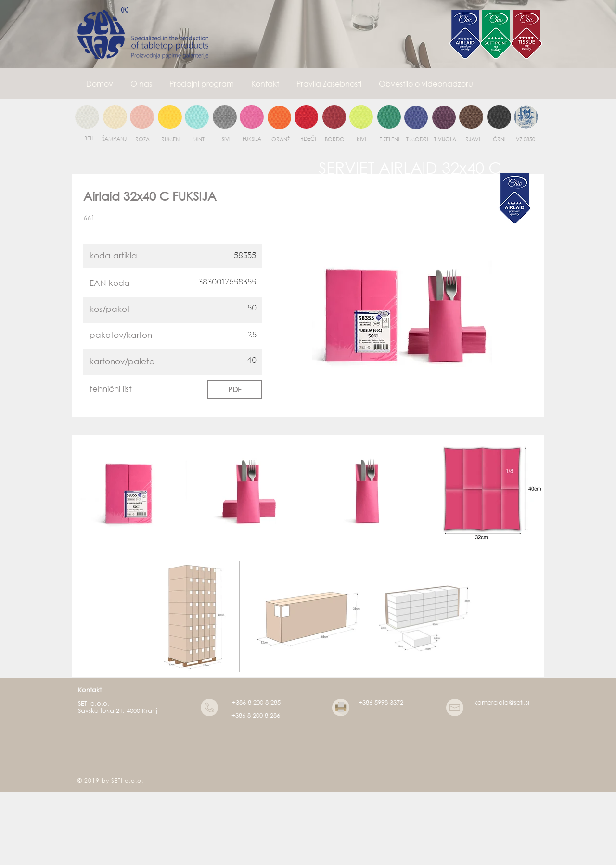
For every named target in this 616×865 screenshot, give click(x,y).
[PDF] (235, 389)
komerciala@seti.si (502, 703)
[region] (87, 117)
